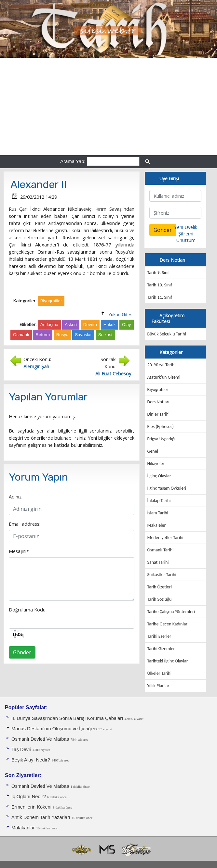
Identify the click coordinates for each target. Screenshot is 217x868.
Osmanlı (21, 335)
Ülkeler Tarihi (159, 673)
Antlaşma (49, 325)
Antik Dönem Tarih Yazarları (41, 817)
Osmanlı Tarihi (161, 550)
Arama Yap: (73, 161)
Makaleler (157, 525)
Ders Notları (158, 402)
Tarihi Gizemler (161, 649)
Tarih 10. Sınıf (160, 285)
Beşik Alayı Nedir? (31, 760)
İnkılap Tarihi (159, 501)
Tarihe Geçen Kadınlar (168, 624)
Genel (153, 451)
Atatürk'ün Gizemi (164, 377)
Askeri (71, 325)
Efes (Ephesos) (161, 427)
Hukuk (110, 325)
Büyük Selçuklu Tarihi (167, 334)
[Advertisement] (108, 107)
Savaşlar (83, 335)
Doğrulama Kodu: (28, 610)
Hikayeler (156, 464)
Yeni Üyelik (186, 227)
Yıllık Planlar (158, 686)
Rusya (62, 335)
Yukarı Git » (120, 314)
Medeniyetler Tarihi (165, 538)
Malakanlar (23, 828)
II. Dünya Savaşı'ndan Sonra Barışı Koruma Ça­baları (67, 718)
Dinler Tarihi (159, 414)
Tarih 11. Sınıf (160, 297)
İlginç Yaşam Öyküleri (167, 488)
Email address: (25, 524)
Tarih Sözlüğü (160, 599)
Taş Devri (21, 749)
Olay (126, 325)
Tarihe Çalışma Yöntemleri (171, 612)
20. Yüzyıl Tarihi (162, 365)
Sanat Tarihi (158, 562)
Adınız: (16, 497)
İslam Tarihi (158, 513)
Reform (43, 335)
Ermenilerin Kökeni (31, 807)
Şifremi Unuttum (186, 237)
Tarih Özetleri (160, 587)
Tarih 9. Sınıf (159, 273)
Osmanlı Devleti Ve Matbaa (41, 739)
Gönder (22, 652)
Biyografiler (158, 390)
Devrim (90, 325)
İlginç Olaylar (159, 476)
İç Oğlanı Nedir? (29, 797)
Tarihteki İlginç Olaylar (168, 661)
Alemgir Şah (36, 366)
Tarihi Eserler (159, 636)
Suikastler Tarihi (162, 575)
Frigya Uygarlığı (161, 439)
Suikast (105, 335)
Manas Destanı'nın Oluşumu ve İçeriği (52, 729)
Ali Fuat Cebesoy (113, 373)
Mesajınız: (19, 551)
